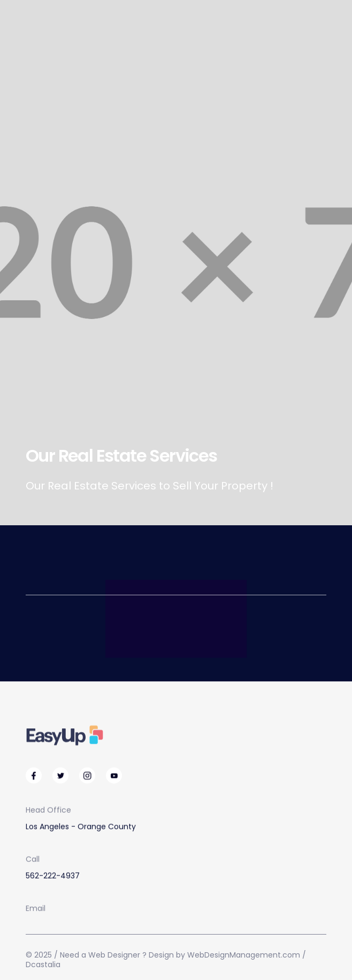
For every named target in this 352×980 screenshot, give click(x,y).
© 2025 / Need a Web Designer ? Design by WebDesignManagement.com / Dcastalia (166, 960)
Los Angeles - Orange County (81, 827)
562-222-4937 (53, 876)
